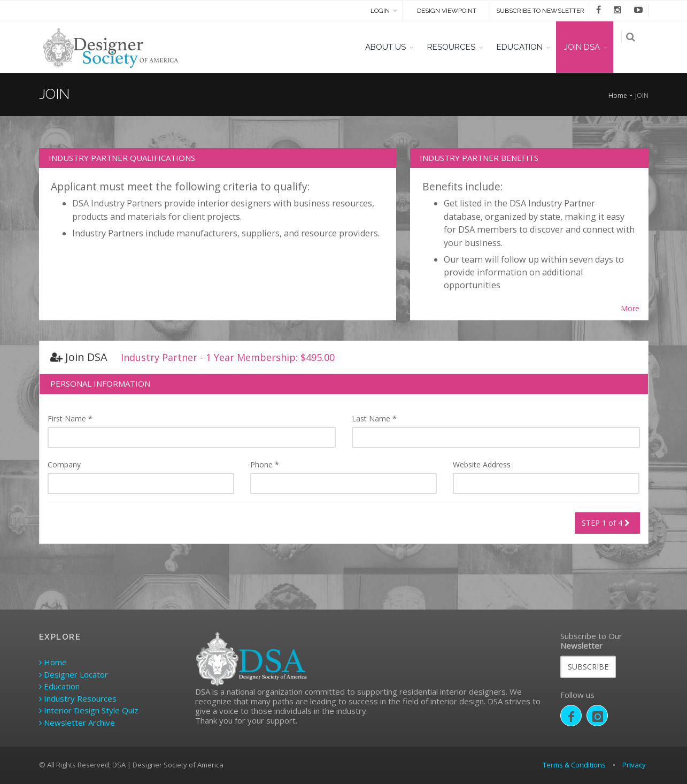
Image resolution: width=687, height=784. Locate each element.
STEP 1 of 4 (607, 523)
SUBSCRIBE (588, 667)
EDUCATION (527, 47)
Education (59, 686)
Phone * (265, 464)
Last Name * (374, 418)
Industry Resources (78, 698)
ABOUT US (393, 47)
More (630, 309)
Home (618, 95)
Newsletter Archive (77, 722)
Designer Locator (74, 674)
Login (380, 11)
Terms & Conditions (574, 765)
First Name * (70, 418)
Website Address (482, 464)
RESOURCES (459, 47)
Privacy (634, 765)
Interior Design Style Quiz (89, 710)
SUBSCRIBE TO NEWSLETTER (540, 11)
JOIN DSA (589, 47)
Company (64, 464)
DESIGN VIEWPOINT (447, 11)
